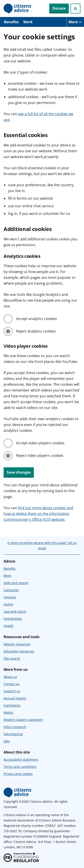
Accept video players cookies (40, 443)
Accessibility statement (21, 759)
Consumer (11, 590)
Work (28, 22)
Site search (12, 658)
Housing (10, 597)
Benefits (11, 22)
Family (8, 604)
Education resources (19, 651)
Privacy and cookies (18, 774)
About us (10, 677)
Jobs (7, 741)
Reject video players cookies (40, 455)
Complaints (12, 705)
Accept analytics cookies (37, 319)
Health (9, 626)
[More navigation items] (75, 22)
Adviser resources (17, 644)
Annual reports (15, 698)
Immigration (13, 619)
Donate (59, 8)
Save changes (19, 472)
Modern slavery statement (23, 720)
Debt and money (16, 583)
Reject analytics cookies (36, 331)
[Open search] (75, 8)
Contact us (12, 684)
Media (8, 712)
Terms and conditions (20, 767)
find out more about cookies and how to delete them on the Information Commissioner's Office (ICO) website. (38, 514)
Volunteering (13, 734)
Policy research (15, 727)
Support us (12, 691)
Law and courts (15, 611)
